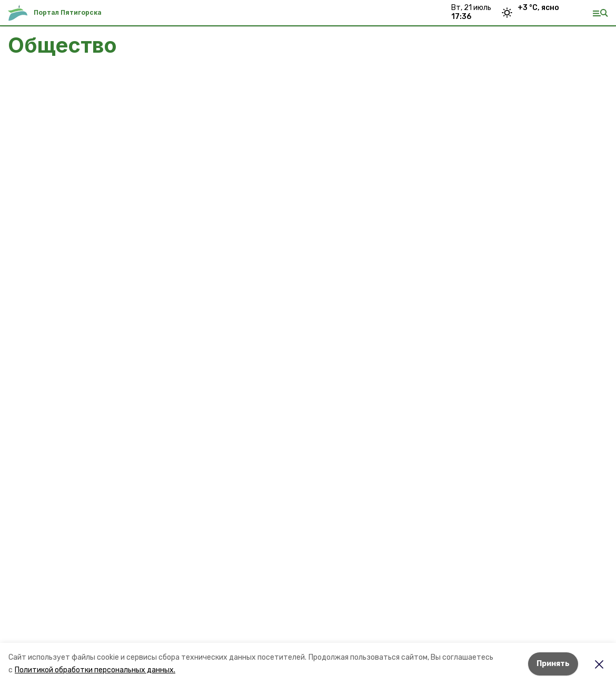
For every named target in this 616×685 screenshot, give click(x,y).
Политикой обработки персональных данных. (95, 670)
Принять (553, 664)
